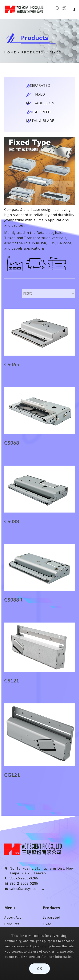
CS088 (12, 521)
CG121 (12, 775)
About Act (13, 917)
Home (10, 52)
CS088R (13, 600)
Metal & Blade (40, 121)
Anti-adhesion (40, 103)
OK (39, 969)
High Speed (40, 112)
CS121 (12, 681)
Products (32, 52)
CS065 (12, 364)
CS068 (12, 443)
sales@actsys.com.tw (27, 889)
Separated (40, 85)
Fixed (56, 52)
